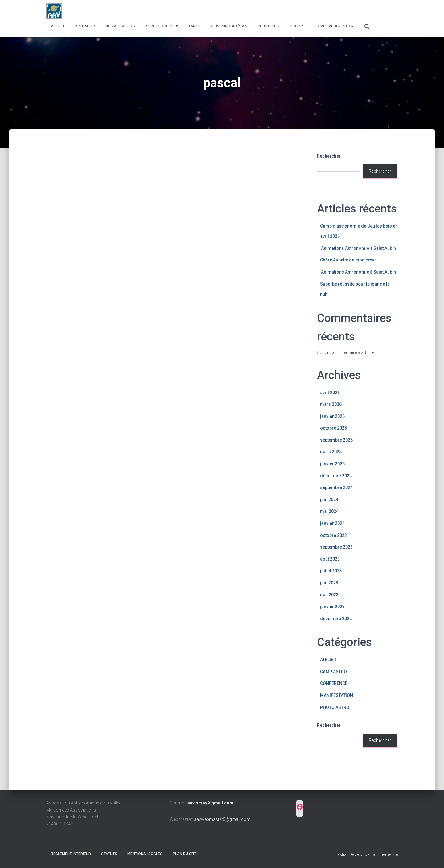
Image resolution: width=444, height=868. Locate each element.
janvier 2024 (332, 523)
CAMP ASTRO (333, 672)
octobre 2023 (333, 535)
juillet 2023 (331, 571)
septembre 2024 (336, 487)
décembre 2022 (336, 619)
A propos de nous (162, 26)
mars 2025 (331, 452)
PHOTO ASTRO (335, 707)
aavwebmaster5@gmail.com (222, 819)
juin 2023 (329, 583)
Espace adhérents (334, 26)
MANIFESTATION (337, 695)
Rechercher (329, 156)
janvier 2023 (332, 607)
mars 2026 (331, 404)
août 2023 (330, 559)
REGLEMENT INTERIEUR (71, 854)
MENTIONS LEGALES (145, 854)
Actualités (86, 26)
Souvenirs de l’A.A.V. (229, 26)
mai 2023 (329, 595)
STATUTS (109, 854)
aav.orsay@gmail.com (210, 803)
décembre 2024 (336, 476)
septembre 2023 (336, 547)
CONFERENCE (334, 683)
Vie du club (268, 26)
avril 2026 (330, 393)
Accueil (58, 26)
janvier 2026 (332, 416)
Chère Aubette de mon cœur (349, 260)
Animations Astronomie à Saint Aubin (358, 248)
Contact (297, 26)
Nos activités (121, 26)
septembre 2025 (336, 440)
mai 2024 (329, 511)
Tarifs (194, 26)
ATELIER (328, 660)
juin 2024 (329, 500)
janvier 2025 (332, 464)
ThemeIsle (388, 854)
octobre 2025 (333, 428)
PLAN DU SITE (185, 854)
